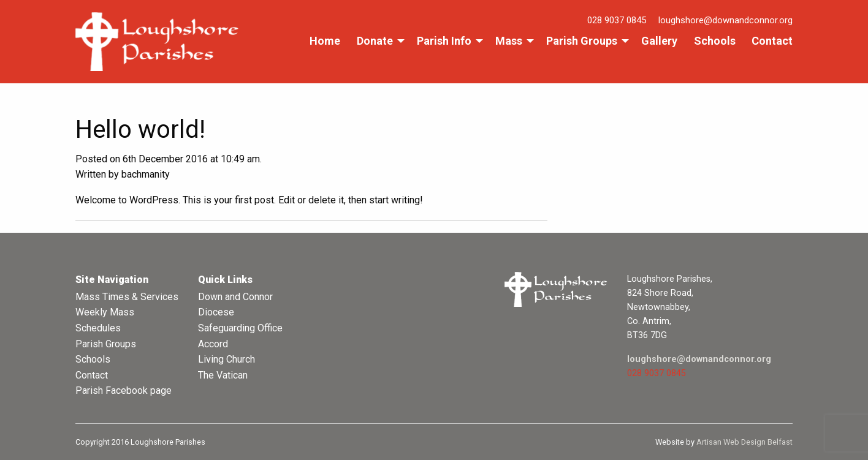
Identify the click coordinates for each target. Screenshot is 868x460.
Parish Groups (582, 41)
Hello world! (140, 130)
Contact (772, 41)
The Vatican (223, 375)
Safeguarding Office (240, 328)
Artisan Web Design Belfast (744, 442)
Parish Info (444, 41)
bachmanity (146, 174)
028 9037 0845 (617, 20)
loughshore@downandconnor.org (725, 20)
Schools (715, 41)
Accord (213, 344)
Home (325, 41)
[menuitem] (325, 41)
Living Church (227, 359)
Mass (509, 41)
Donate (375, 41)
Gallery (659, 41)
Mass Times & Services (127, 297)
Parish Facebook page (124, 390)
